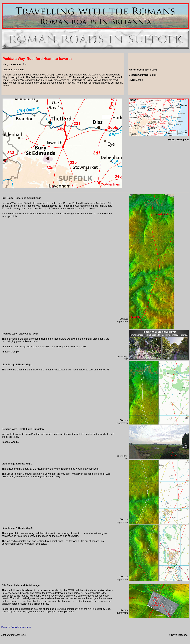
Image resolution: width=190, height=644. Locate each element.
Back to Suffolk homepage (16, 627)
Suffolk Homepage (178, 140)
